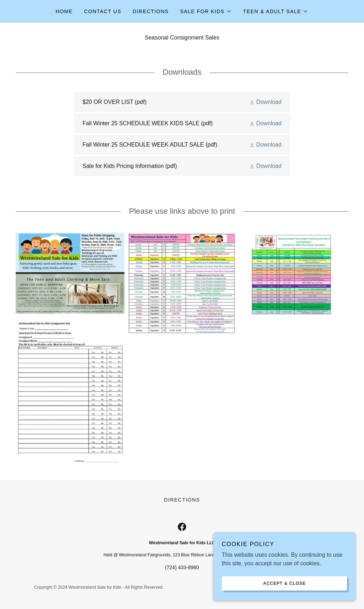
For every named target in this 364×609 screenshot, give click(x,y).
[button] (206, 11)
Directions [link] (151, 11)
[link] (182, 102)
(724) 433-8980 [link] (182, 567)
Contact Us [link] (103, 11)
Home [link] (64, 11)
